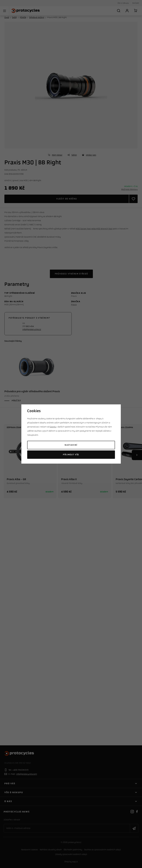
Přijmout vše (71, 455)
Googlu (53, 427)
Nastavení (71, 445)
